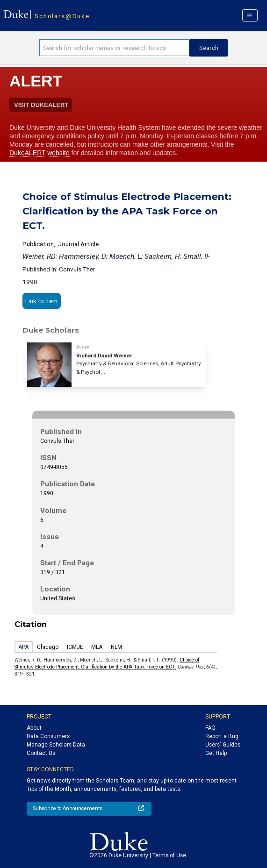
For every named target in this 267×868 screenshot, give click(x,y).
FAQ (210, 728)
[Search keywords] (114, 48)
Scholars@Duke (62, 16)
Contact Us (41, 753)
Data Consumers (48, 736)
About (34, 728)
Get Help (216, 753)
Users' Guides (223, 745)
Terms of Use (169, 855)
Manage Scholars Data (56, 745)
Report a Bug (222, 736)
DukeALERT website (40, 153)
